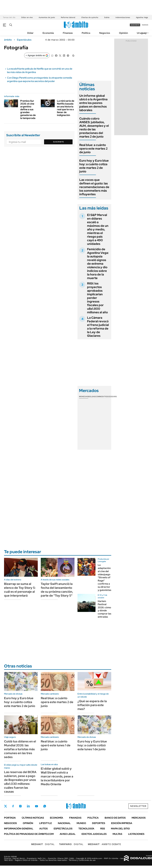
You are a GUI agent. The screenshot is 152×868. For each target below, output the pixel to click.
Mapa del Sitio (120, 829)
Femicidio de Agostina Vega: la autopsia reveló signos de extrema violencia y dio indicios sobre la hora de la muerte (98, 264)
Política (86, 33)
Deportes (99, 823)
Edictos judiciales (94, 834)
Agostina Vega (142, 17)
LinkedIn (28, 806)
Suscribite (58, 142)
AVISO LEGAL (68, 834)
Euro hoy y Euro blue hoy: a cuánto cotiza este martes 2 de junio (94, 166)
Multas (117, 834)
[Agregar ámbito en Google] (37, 55)
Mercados (139, 818)
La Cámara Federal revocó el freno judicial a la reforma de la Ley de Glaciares (98, 327)
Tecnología (86, 829)
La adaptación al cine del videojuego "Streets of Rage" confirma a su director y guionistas (104, 577)
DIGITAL (43, 844)
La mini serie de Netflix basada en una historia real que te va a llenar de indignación (66, 108)
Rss (103, 829)
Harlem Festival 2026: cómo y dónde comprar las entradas (104, 609)
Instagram (20, 806)
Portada (10, 818)
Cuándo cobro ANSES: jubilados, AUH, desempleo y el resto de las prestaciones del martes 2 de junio (94, 128)
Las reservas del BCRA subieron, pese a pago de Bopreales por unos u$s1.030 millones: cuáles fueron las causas (20, 782)
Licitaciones (136, 834)
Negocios (105, 33)
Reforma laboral (68, 17)
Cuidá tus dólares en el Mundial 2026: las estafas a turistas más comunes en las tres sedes (20, 749)
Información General (19, 829)
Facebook (13, 806)
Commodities (102, 397)
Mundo (81, 823)
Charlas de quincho (90, 17)
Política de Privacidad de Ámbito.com (29, 834)
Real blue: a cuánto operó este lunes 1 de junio (56, 745)
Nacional (64, 823)
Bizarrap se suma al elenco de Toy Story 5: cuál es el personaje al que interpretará (20, 590)
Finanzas (68, 33)
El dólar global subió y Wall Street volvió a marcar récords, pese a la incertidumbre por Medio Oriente (57, 776)
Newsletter (138, 806)
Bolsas (92, 397)
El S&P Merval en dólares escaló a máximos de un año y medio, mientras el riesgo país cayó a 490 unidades (98, 229)
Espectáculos (24, 40)
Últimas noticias (33, 818)
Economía (48, 33)
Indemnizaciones (123, 17)
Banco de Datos (115, 818)
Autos (43, 829)
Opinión (123, 33)
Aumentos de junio (47, 17)
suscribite (135, 25)
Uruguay (142, 33)
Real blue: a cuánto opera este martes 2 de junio (93, 149)
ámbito (8, 40)
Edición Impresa (122, 823)
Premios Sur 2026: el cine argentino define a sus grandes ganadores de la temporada (28, 109)
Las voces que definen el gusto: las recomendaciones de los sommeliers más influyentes (94, 187)
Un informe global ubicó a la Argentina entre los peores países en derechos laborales (93, 103)
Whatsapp (45, 806)
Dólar (30, 33)
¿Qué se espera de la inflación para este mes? (92, 705)
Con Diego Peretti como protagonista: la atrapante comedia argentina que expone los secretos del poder (40, 79)
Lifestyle (45, 823)
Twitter (6, 806)
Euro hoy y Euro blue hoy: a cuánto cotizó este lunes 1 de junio (92, 745)
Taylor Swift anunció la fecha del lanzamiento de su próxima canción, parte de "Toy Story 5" (57, 590)
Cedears (113, 397)
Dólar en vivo (27, 17)
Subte (107, 17)
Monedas (84, 397)
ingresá (145, 25)
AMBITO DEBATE (104, 844)
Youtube (36, 806)
